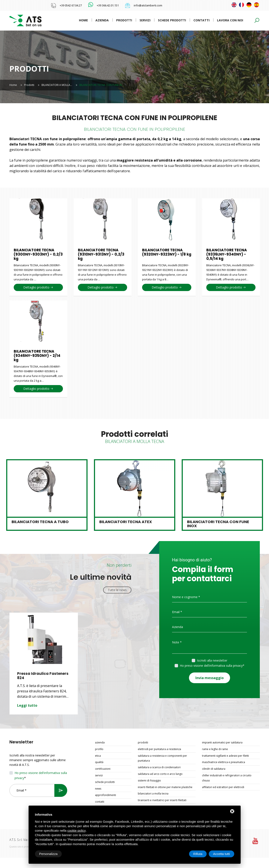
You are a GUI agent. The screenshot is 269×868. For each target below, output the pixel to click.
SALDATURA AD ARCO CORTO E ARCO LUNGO (160, 774)
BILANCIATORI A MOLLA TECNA (153, 794)
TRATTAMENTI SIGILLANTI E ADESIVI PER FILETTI (225, 756)
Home (83, 20)
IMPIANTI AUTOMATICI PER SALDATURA (222, 742)
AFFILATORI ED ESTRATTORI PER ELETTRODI (223, 787)
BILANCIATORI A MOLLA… (57, 85)
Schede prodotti (172, 20)
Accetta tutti (221, 854)
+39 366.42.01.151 (108, 5)
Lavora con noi (230, 20)
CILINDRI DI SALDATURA (214, 769)
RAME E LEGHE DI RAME (215, 749)
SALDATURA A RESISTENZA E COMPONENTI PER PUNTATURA (162, 758)
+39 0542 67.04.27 (71, 5)
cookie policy (77, 830)
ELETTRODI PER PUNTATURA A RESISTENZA (159, 749)
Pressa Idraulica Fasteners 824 (43, 676)
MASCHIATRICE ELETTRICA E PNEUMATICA (224, 762)
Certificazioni (103, 769)
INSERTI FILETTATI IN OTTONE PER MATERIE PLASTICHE (165, 787)
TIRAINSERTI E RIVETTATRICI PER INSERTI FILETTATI (162, 800)
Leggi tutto (27, 705)
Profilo (99, 749)
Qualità (99, 762)
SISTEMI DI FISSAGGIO (149, 780)
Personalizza (48, 854)
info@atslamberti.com (148, 5)
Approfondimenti (106, 795)
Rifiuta (198, 854)
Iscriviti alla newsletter (212, 660)
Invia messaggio (210, 678)
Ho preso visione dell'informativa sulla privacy (211, 666)
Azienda (102, 20)
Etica (98, 756)
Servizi (145, 20)
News (98, 789)
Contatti (201, 20)
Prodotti (124, 20)
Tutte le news (117, 590)
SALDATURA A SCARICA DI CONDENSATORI (159, 767)
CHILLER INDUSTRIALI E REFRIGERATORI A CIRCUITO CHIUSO (227, 778)
